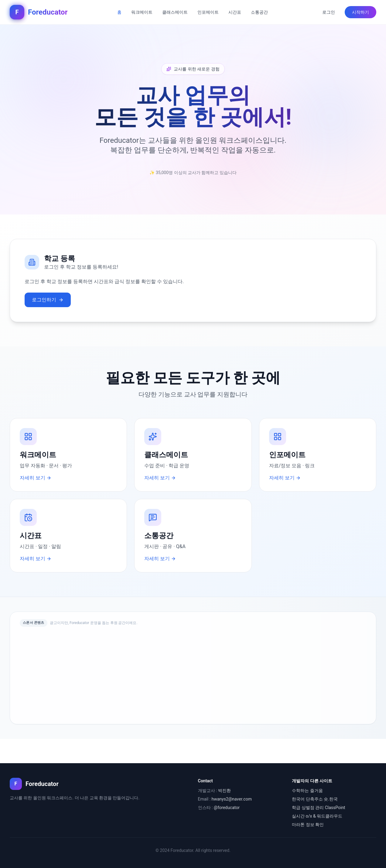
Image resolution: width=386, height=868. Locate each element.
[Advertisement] (193, 674)
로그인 (329, 12)
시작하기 (360, 12)
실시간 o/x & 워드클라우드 (317, 816)
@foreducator (227, 808)
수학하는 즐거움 (307, 791)
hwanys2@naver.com (232, 799)
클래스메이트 (175, 12)
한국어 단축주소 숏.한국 (315, 799)
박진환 (224, 791)
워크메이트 (142, 12)
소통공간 (259, 12)
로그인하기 (48, 300)
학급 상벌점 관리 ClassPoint (318, 808)
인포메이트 (208, 12)
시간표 (235, 12)
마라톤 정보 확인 (308, 825)
